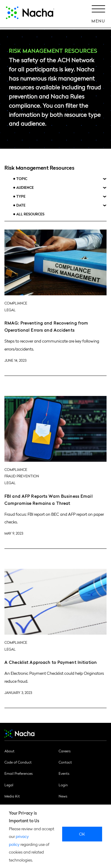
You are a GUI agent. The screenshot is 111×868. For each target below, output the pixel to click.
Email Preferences (18, 773)
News (63, 796)
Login (63, 785)
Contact (65, 762)
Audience (25, 187)
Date (21, 205)
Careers (65, 751)
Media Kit (12, 796)
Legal (9, 785)
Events (64, 773)
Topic (22, 179)
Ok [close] (82, 834)
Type (21, 196)
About (9, 751)
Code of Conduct (18, 762)
